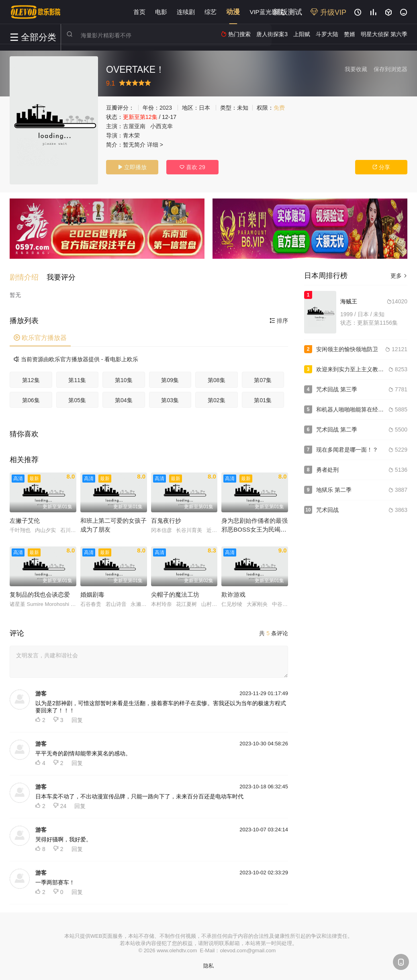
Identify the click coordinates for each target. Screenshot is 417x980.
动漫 (233, 12)
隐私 (208, 964)
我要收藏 (356, 69)
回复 (77, 718)
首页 (139, 12)
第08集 (217, 378)
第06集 (31, 399)
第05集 (77, 399)
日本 (204, 108)
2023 (166, 108)
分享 (381, 167)
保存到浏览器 (390, 69)
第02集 (217, 399)
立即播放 (132, 167)
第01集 (263, 399)
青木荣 (131, 135)
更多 (399, 276)
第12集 (31, 378)
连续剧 (186, 12)
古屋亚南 (134, 126)
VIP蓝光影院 (266, 12)
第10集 (124, 378)
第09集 (170, 378)
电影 (161, 12)
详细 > (155, 145)
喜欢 (192, 167)
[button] (28, 276)
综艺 (211, 12)
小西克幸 (161, 126)
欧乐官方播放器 (40, 336)
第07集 (263, 378)
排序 (279, 319)
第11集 (77, 378)
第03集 (170, 399)
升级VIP (328, 12)
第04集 (124, 399)
